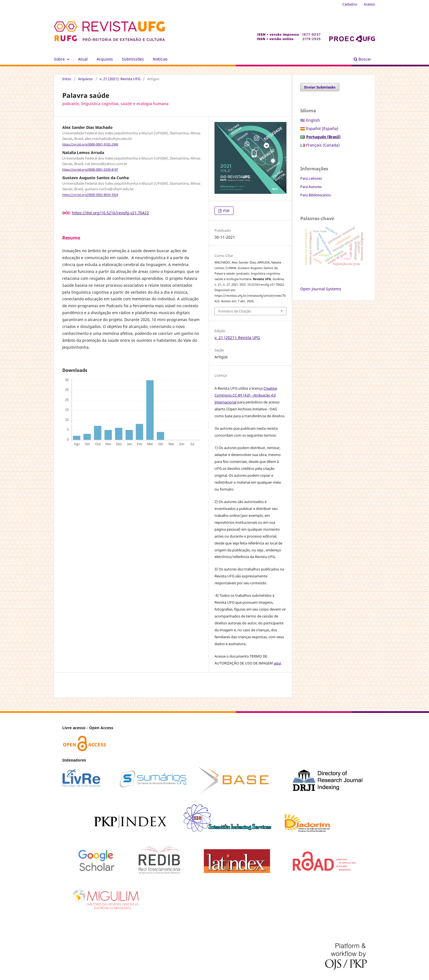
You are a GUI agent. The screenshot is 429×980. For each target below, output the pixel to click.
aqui (277, 663)
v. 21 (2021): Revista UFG (120, 79)
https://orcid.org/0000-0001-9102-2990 (90, 144)
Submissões (133, 59)
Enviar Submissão (320, 87)
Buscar (362, 59)
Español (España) (322, 128)
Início (67, 79)
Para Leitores (311, 178)
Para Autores (311, 187)
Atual (83, 59)
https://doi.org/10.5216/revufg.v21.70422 (110, 213)
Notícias (160, 59)
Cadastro (350, 4)
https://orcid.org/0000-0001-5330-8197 (90, 170)
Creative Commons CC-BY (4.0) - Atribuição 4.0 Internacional (246, 395)
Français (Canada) (323, 145)
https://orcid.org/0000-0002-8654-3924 (90, 195)
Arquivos (105, 59)
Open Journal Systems (321, 289)
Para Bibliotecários (316, 195)
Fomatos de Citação (235, 311)
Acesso (369, 4)
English (313, 120)
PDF (226, 211)
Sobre (60, 59)
